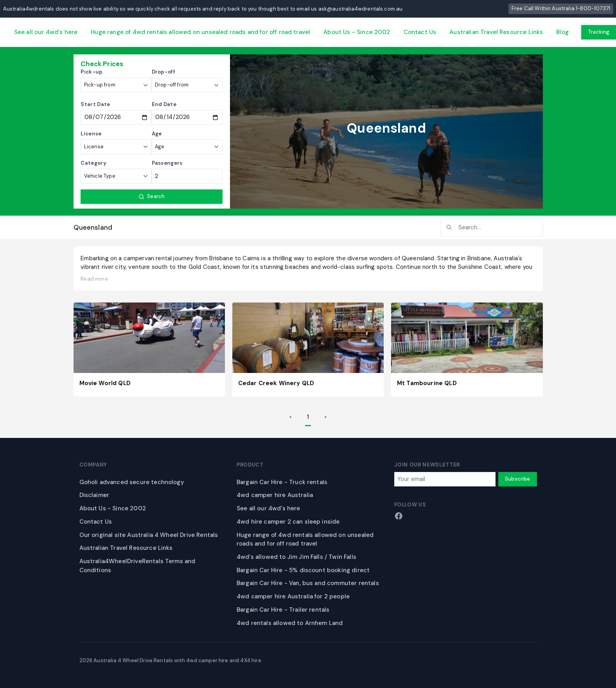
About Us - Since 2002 (357, 32)
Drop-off (164, 72)
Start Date (95, 104)
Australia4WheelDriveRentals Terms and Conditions (137, 566)
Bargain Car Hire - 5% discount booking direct (303, 570)
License (91, 134)
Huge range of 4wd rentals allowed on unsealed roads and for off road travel (200, 32)
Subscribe (517, 479)
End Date (164, 104)
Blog (562, 32)
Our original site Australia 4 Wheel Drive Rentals (149, 535)
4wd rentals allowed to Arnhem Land (290, 623)
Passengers (167, 163)
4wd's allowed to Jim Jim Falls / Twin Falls (296, 557)
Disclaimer (94, 495)
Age (157, 134)
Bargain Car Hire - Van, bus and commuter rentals (308, 583)
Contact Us (420, 32)
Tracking (599, 32)
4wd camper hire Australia (275, 495)
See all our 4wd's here (46, 32)
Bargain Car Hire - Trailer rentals (283, 610)
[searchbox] (492, 228)
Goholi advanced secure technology (132, 482)
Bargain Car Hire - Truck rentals (282, 482)
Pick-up (92, 72)
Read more (94, 279)
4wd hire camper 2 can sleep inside (288, 522)
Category (93, 163)
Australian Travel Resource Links (496, 32)
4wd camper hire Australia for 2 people (293, 596)
